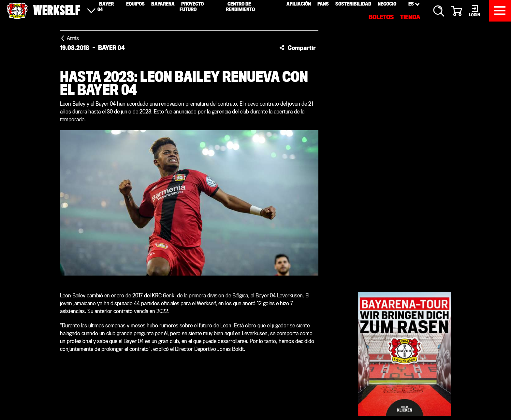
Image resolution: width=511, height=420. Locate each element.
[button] (298, 48)
